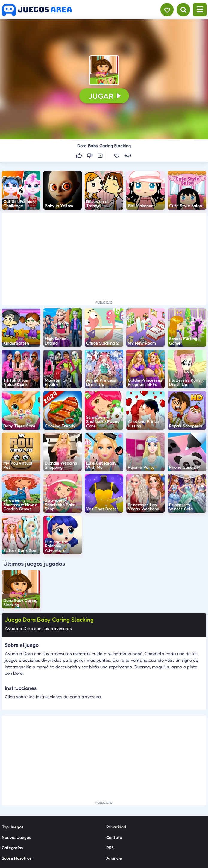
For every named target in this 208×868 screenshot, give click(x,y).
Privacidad (116, 771)
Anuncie (114, 802)
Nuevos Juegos (16, 781)
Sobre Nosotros (17, 802)
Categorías (12, 792)
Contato (114, 781)
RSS (110, 792)
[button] (104, 70)
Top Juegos (13, 771)
